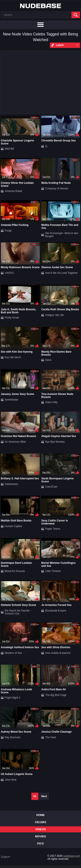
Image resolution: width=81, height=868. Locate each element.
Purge (8, 231)
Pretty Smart (12, 318)
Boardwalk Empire (56, 611)
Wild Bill (9, 149)
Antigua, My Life (54, 315)
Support (5, 857)
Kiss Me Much (13, 357)
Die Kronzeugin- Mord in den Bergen (62, 235)
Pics (40, 843)
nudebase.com (72, 856)
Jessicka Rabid (13, 191)
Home (40, 815)
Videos (40, 829)
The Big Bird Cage (56, 695)
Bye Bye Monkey (55, 442)
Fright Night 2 (13, 698)
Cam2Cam (51, 487)
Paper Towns (53, 529)
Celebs (40, 822)
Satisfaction (11, 484)
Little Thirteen (53, 571)
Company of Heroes (57, 188)
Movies (40, 836)
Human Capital (13, 526)
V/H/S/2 (9, 273)
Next (44, 796)
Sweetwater (12, 400)
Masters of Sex (13, 653)
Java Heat (11, 780)
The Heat (50, 737)
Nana (48, 360)
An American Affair (15, 442)
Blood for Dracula (15, 571)
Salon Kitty (51, 402)
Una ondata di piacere (58, 653)
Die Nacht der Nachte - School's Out (18, 612)
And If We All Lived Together (61, 273)
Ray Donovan (13, 737)
